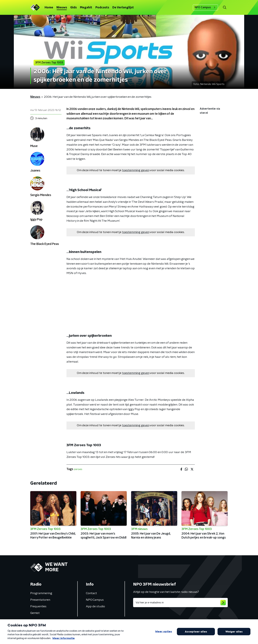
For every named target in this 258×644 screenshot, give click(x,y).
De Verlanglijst (123, 8)
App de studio (95, 606)
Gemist (35, 613)
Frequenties (38, 606)
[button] (225, 7)
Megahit (86, 8)
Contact (91, 593)
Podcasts (102, 8)
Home (49, 8)
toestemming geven (136, 170)
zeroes (78, 469)
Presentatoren (40, 600)
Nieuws (62, 8)
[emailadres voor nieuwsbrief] (180, 603)
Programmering (41, 593)
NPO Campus (205, 7)
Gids (73, 8)
